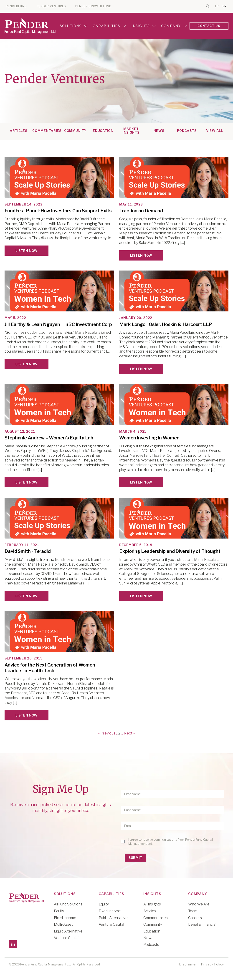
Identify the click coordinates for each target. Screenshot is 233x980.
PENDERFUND (16, 6)
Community (75, 130)
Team (193, 911)
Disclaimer (188, 964)
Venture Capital (67, 938)
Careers (195, 917)
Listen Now (27, 250)
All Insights (152, 904)
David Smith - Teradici (28, 551)
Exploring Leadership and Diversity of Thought (170, 551)
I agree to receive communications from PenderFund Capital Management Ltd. (171, 841)
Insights (143, 26)
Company (173, 26)
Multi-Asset (63, 924)
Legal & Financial (202, 924)
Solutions (73, 26)
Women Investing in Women (149, 438)
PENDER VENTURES (51, 6)
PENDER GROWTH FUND (93, 6)
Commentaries (47, 130)
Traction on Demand (141, 211)
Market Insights (131, 130)
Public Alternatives (114, 917)
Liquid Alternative (68, 931)
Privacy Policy (212, 964)
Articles (19, 130)
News (159, 130)
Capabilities (109, 26)
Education (103, 130)
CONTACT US (209, 26)
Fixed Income (65, 917)
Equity (59, 911)
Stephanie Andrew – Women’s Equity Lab (49, 438)
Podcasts (187, 130)
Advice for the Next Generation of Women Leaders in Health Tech (50, 668)
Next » (129, 733)
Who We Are (199, 904)
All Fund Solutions (68, 904)
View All (215, 130)
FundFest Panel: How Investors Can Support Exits (58, 211)
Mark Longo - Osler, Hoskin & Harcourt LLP (166, 324)
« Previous (107, 733)
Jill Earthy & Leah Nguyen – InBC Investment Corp (58, 324)
